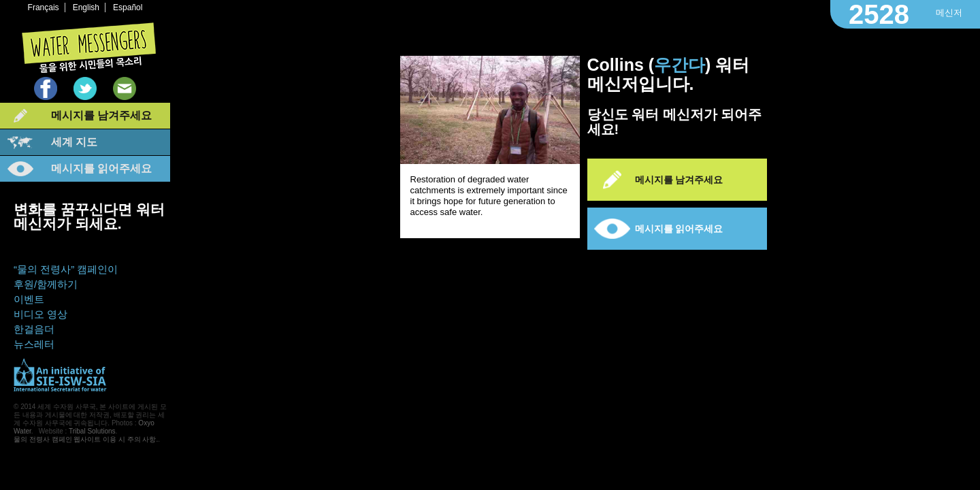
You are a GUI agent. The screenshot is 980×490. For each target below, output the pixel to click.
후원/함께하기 (46, 284)
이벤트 (29, 299)
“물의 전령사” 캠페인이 (66, 269)
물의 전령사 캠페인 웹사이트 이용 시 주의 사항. (86, 439)
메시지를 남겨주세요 (101, 115)
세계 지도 (74, 142)
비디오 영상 (40, 314)
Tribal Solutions (92, 431)
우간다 (680, 65)
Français (44, 7)
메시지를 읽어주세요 (101, 168)
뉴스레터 (34, 344)
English (86, 7)
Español (128, 7)
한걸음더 (34, 329)
